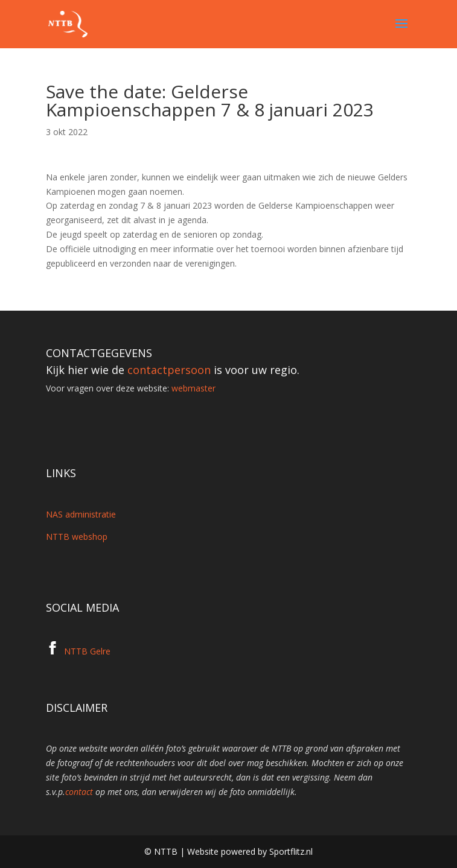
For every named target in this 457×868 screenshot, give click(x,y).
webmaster (193, 388)
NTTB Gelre (87, 651)
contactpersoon (169, 370)
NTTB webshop (77, 537)
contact (79, 792)
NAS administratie (81, 514)
